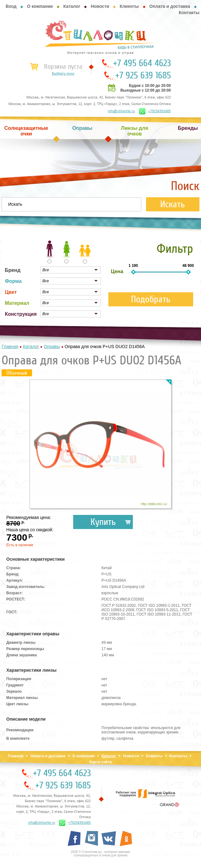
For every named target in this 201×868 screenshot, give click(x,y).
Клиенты (129, 6)
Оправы (82, 128)
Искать (173, 204)
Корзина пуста (63, 66)
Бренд (13, 270)
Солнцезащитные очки (26, 131)
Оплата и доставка (170, 6)
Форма (13, 281)
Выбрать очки (63, 74)
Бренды (188, 128)
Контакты (189, 13)
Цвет (11, 292)
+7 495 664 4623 (142, 63)
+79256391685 (155, 111)
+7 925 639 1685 (143, 76)
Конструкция (21, 314)
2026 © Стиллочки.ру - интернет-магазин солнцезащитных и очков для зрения (100, 854)
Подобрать (151, 299)
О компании (40, 6)
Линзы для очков (134, 131)
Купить (103, 522)
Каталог (72, 6)
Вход (11, 6)
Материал (17, 303)
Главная (16, 756)
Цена (117, 271)
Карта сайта (101, 762)
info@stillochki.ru (121, 111)
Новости (100, 6)
